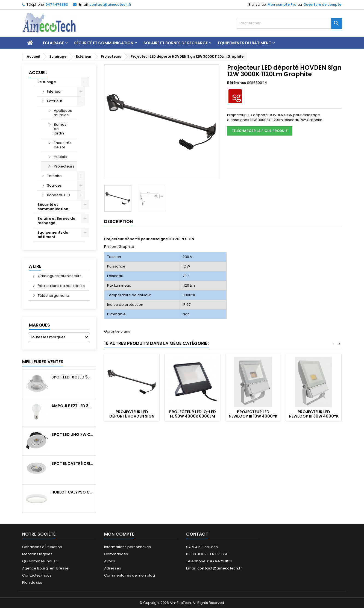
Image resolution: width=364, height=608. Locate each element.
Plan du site (32, 582)
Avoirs (110, 561)
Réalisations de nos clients (61, 286)
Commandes (116, 554)
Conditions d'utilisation (42, 547)
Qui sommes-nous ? (40, 561)
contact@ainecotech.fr (110, 5)
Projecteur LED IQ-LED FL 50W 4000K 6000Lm (193, 414)
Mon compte (119, 534)
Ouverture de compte (322, 5)
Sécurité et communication (104, 43)
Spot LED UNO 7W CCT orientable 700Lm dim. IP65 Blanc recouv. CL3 (72, 434)
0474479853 (57, 5)
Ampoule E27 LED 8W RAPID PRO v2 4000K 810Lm (72, 406)
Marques (39, 325)
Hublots (61, 157)
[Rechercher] (289, 23)
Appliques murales (63, 113)
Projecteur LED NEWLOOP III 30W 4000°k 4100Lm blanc (314, 416)
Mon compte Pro (282, 5)
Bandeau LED (58, 195)
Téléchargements (53, 296)
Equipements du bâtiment (244, 43)
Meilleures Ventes (43, 362)
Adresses (113, 568)
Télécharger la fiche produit (260, 131)
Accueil (38, 73)
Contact (197, 534)
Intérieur (54, 91)
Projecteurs (64, 166)
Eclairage (53, 43)
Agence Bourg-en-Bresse (45, 568)
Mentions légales (37, 554)
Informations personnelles (127, 547)
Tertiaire (54, 176)
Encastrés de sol (63, 145)
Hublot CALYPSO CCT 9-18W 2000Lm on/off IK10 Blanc (72, 492)
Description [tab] (118, 221)
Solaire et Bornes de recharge (176, 43)
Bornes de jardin (60, 129)
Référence (237, 83)
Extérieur (55, 101)
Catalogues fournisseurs (59, 276)
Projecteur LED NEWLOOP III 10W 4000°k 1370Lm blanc (253, 416)
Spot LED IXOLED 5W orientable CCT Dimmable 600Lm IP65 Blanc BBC (72, 377)
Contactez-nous (37, 575)
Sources (54, 185)
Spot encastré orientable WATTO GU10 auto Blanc (72, 463)
